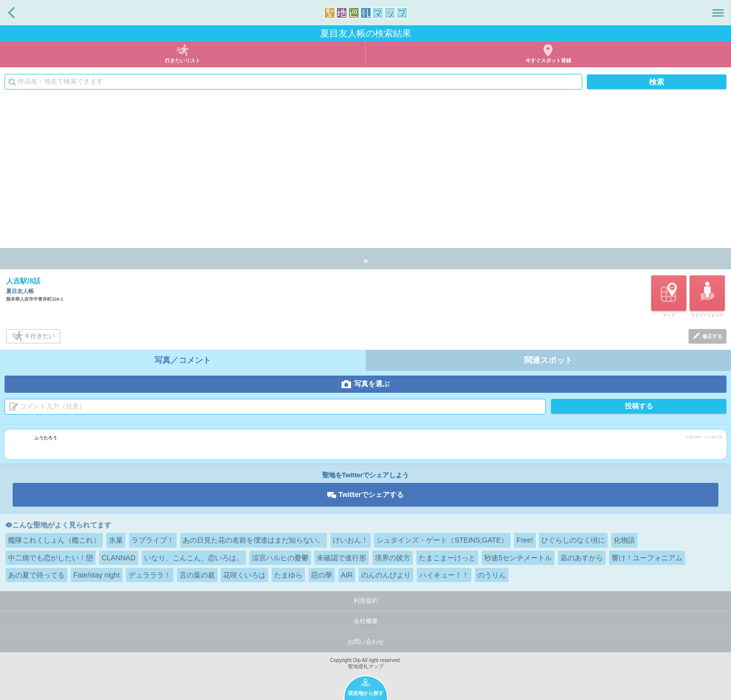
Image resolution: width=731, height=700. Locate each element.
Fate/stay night (97, 575)
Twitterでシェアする (371, 495)
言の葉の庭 (197, 575)
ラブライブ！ (153, 540)
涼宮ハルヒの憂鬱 (280, 558)
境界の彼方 (393, 558)
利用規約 (366, 601)
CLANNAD (119, 558)
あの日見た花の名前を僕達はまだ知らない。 (253, 540)
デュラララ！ (150, 575)
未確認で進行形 (341, 558)
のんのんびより (386, 575)
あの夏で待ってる (36, 575)
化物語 (624, 540)
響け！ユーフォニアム (647, 558)
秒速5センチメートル (518, 558)
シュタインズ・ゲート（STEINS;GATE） (442, 540)
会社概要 (366, 621)
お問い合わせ (366, 642)
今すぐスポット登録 (548, 60)
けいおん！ (351, 540)
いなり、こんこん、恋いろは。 (194, 558)
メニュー (718, 13)
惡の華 (322, 575)
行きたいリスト (183, 60)
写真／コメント (183, 360)
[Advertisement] (366, 172)
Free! (525, 540)
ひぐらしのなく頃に (573, 540)
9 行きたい (40, 336)
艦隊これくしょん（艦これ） (54, 540)
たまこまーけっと (447, 558)
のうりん (492, 575)
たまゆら (288, 575)
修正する (712, 336)
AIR (347, 575)
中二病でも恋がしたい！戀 (51, 558)
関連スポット (548, 360)
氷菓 (116, 540)
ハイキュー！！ (444, 575)
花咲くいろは (244, 575)
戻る (11, 13)
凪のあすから (582, 558)
